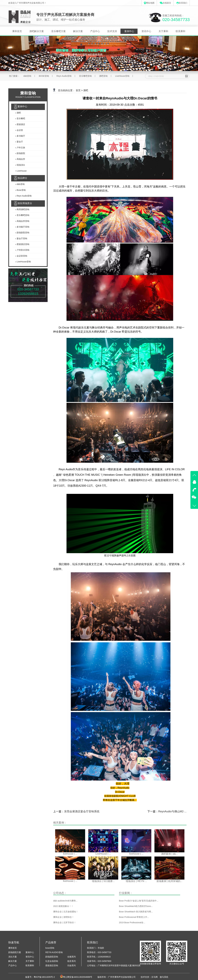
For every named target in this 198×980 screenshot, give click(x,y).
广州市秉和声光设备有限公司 (122, 977)
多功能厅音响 (23, 227)
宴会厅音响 (22, 238)
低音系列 (71, 961)
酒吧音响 (103, 76)
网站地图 (149, 3)
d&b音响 (27, 76)
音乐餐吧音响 (85, 76)
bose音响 (50, 948)
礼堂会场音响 (52, 961)
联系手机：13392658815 (99, 957)
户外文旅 (21, 148)
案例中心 (129, 31)
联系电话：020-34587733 (99, 952)
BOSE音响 (44, 76)
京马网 (154, 977)
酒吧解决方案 (37, 31)
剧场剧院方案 (15, 952)
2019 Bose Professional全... (132, 923)
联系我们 (182, 3)
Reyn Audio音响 (64, 76)
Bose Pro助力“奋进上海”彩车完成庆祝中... (139, 901)
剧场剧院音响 (23, 233)
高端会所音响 (23, 221)
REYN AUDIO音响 (54, 952)
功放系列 (71, 965)
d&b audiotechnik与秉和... (65, 901)
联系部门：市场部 (96, 948)
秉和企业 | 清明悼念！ (64, 917)
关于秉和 (163, 31)
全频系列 (71, 957)
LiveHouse (21, 171)
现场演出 (21, 165)
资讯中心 (146, 31)
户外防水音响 (23, 250)
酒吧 (18, 113)
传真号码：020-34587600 (99, 961)
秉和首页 (17, 31)
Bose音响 (21, 190)
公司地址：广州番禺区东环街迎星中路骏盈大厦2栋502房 (114, 965)
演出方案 (13, 957)
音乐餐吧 (21, 119)
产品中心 (95, 31)
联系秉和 (180, 31)
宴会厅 (19, 142)
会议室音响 (22, 256)
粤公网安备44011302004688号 (78, 977)
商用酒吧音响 (23, 209)
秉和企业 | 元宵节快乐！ (65, 923)
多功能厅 (21, 136)
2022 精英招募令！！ (63, 906)
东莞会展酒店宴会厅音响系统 (82, 811)
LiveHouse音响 (122, 76)
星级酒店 (21, 124)
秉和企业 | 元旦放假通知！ (66, 912)
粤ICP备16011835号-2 (44, 977)
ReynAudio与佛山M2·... (172, 811)
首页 (78, 90)
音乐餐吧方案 (58, 31)
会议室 (19, 130)
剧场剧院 (21, 153)
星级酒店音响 (23, 244)
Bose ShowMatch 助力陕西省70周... (136, 912)
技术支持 (112, 31)
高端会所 (21, 159)
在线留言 (165, 3)
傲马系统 (164, 977)
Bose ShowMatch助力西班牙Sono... (136, 906)
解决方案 (78, 31)
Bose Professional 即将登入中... (134, 917)
